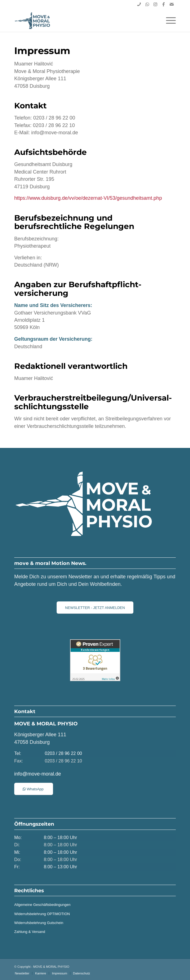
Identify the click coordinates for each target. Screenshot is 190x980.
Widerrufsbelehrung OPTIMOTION (42, 914)
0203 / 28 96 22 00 (63, 753)
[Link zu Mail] (172, 4)
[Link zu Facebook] (163, 4)
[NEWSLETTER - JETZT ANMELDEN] (95, 608)
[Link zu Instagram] (155, 4)
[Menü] (168, 21)
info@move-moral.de (38, 774)
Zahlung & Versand (30, 932)
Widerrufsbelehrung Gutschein (39, 923)
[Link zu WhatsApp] (147, 4)
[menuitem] (168, 21)
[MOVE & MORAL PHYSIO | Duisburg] (79, 21)
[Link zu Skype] (139, 4)
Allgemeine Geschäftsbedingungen (42, 905)
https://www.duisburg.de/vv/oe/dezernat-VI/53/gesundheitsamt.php (88, 198)
